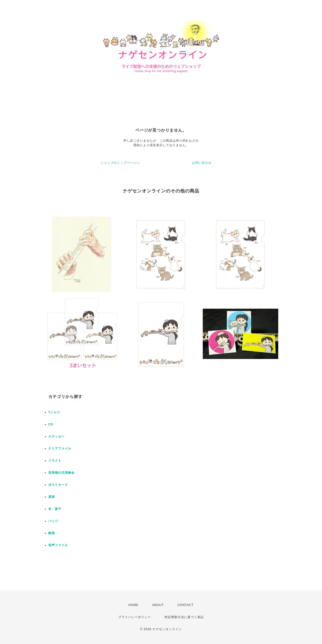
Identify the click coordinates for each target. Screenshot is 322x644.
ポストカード (58, 485)
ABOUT (158, 605)
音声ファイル (58, 545)
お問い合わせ (202, 163)
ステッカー (56, 436)
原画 (52, 497)
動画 (52, 533)
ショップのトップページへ (120, 163)
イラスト (55, 461)
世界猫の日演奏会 (61, 473)
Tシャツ (54, 412)
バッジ (53, 521)
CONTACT (185, 605)
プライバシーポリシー (135, 617)
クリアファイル (60, 449)
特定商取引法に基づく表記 (184, 617)
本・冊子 (55, 509)
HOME (133, 605)
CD (51, 424)
